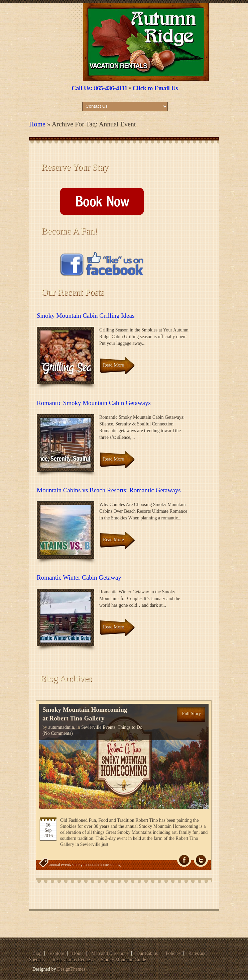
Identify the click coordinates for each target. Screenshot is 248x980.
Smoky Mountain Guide (123, 960)
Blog (37, 953)
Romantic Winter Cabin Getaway (79, 577)
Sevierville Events (98, 727)
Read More (113, 365)
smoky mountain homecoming (96, 865)
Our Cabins (147, 953)
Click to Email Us (155, 88)
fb (184, 860)
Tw (201, 860)
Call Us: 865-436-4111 (99, 88)
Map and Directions (110, 953)
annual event (60, 865)
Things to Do (130, 727)
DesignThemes (71, 969)
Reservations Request (73, 960)
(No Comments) (58, 733)
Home (37, 124)
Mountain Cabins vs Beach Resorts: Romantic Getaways (109, 490)
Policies (173, 953)
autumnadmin (61, 727)
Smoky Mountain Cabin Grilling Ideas (86, 316)
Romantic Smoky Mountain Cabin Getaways (94, 403)
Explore (57, 953)
